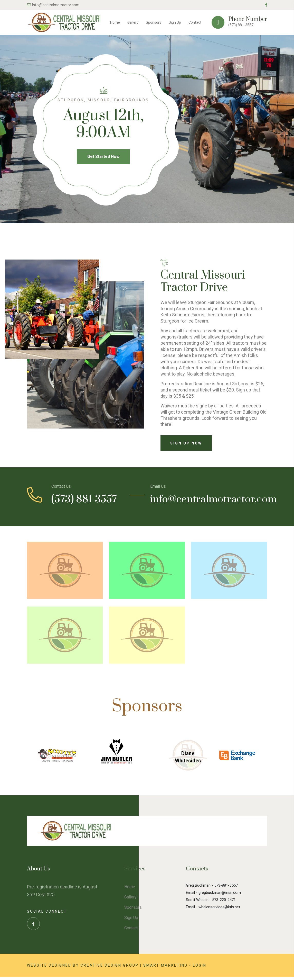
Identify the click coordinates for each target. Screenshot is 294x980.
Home (115, 22)
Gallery (133, 22)
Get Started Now (103, 159)
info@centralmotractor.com (53, 5)
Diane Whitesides (188, 760)
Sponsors (154, 22)
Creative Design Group (110, 968)
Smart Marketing (165, 968)
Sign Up (175, 22)
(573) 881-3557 (241, 25)
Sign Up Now (186, 446)
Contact (195, 22)
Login (200, 968)
